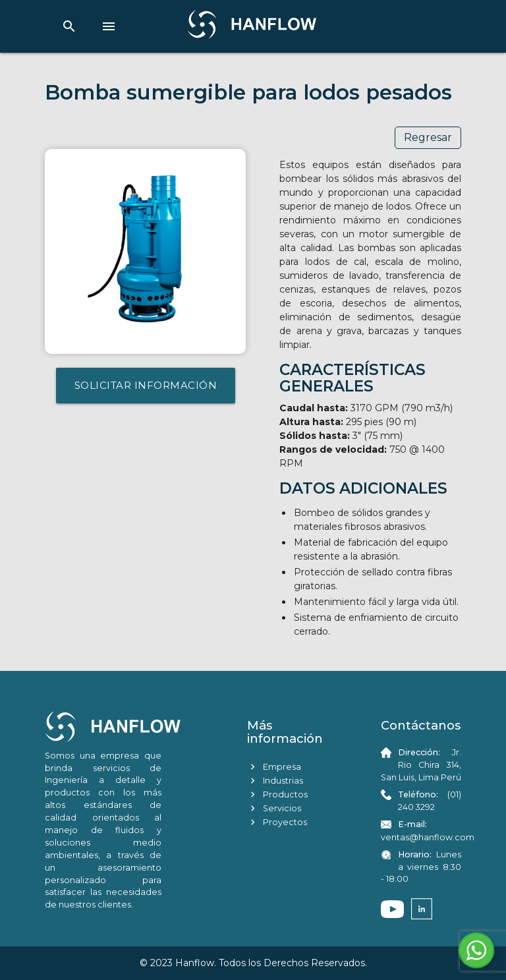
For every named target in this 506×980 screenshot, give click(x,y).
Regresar (428, 137)
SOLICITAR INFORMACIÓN (146, 385)
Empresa (274, 767)
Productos (277, 794)
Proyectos (277, 822)
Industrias (275, 781)
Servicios (274, 808)
